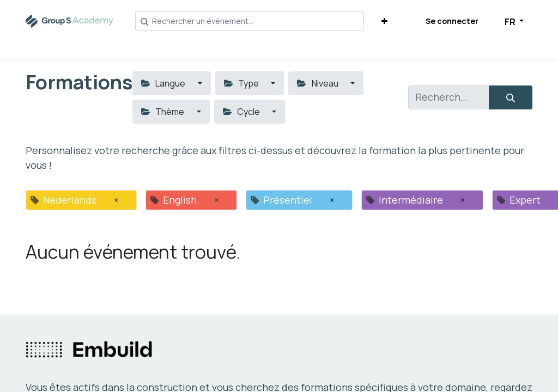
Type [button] (242, 83)
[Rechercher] (511, 97)
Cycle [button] (242, 112)
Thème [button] (163, 112)
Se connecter (452, 21)
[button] (384, 21)
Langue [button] (164, 83)
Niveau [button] (318, 83)
